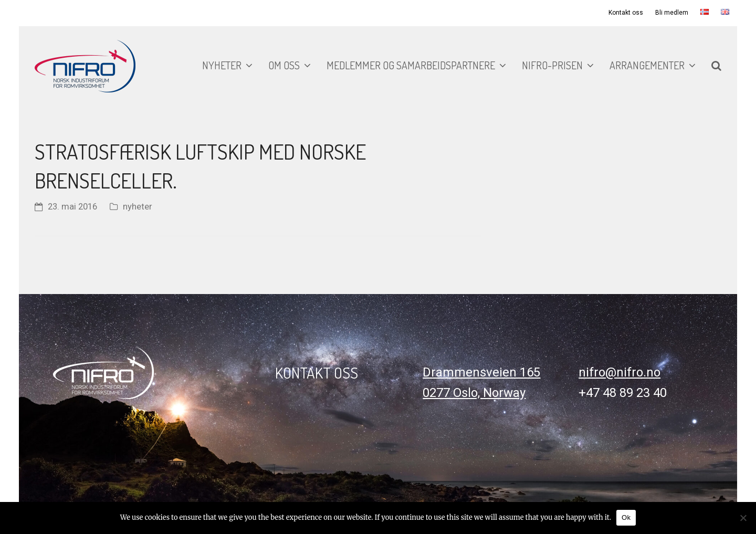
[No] (743, 518)
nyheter (138, 207)
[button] (716, 66)
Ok (626, 517)
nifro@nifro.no (619, 372)
